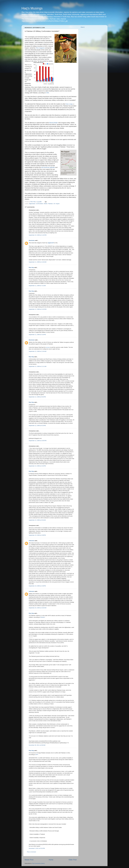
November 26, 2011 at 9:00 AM (37, 745)
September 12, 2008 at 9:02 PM (37, 397)
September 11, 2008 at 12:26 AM (38, 262)
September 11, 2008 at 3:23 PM (37, 335)
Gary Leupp (69, 104)
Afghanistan (32, 204)
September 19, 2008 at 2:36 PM (37, 586)
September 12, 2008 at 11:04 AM (38, 351)
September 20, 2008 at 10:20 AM (38, 608)
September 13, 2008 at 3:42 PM (37, 466)
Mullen (46, 204)
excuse (48, 347)
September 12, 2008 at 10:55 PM (38, 441)
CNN (47, 93)
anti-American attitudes (48, 167)
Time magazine (40, 48)
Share (82, 27)
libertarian (32, 240)
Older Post (73, 860)
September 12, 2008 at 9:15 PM (37, 426)
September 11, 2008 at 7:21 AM (37, 286)
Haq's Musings (32, 8)
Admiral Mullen (53, 123)
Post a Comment (31, 852)
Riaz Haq (31, 267)
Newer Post (29, 860)
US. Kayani (57, 204)
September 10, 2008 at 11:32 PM (38, 235)
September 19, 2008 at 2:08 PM (37, 535)
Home (51, 860)
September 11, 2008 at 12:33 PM (38, 309)
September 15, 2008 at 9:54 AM (37, 520)
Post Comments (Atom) (38, 863)
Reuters (43, 617)
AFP (37, 755)
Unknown (31, 541)
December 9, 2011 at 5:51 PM (37, 848)
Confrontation (40, 204)
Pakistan (50, 204)
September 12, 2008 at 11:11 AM (38, 366)
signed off (51, 243)
